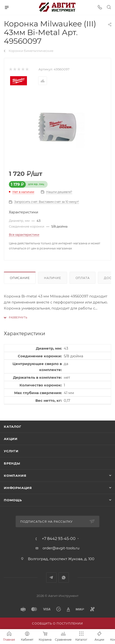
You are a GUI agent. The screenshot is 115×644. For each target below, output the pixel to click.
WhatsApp (64, 578)
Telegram (51, 578)
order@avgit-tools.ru (61, 548)
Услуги (11, 451)
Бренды (12, 463)
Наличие (53, 278)
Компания (15, 476)
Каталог (13, 427)
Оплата (83, 278)
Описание (20, 278)
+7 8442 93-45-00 (59, 539)
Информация (18, 488)
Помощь (13, 500)
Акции (11, 439)
